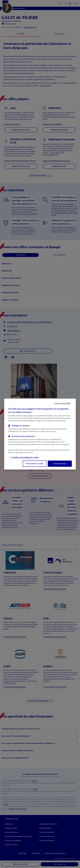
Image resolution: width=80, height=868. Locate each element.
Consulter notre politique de (25, 457)
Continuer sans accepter (63, 403)
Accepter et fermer (60, 464)
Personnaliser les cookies (35, 464)
